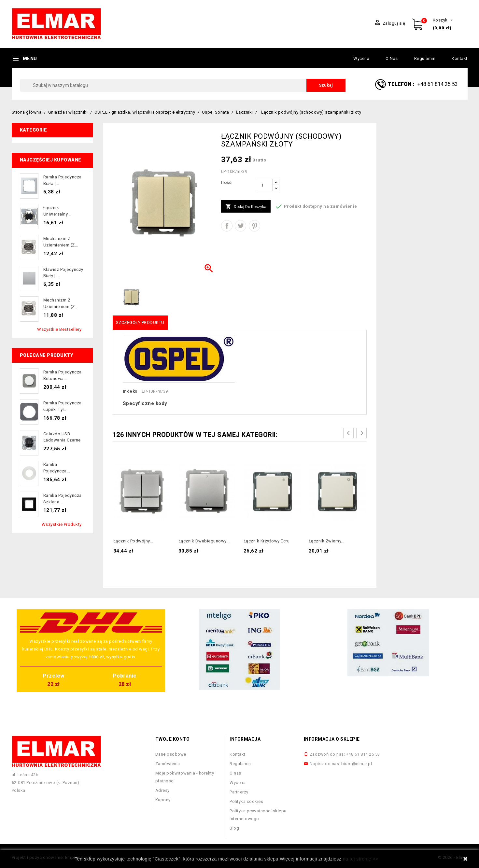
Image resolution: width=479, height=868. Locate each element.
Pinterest (254, 226)
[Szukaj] (183, 85)
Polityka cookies (246, 801)
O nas (392, 58)
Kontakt (460, 58)
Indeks (130, 391)
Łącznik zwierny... (327, 541)
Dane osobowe (171, 754)
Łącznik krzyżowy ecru (267, 541)
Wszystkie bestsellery (59, 329)
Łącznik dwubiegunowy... (204, 541)
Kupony (163, 800)
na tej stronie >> (361, 859)
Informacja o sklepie (332, 739)
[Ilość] (265, 185)
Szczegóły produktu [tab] (140, 322)
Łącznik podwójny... (133, 541)
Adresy (162, 790)
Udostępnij (227, 226)
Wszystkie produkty (62, 524)
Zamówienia (168, 764)
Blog (234, 828)
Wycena (361, 58)
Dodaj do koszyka (246, 207)
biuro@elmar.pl (357, 764)
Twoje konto (173, 739)
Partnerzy (239, 792)
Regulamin (425, 58)
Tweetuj (240, 226)
